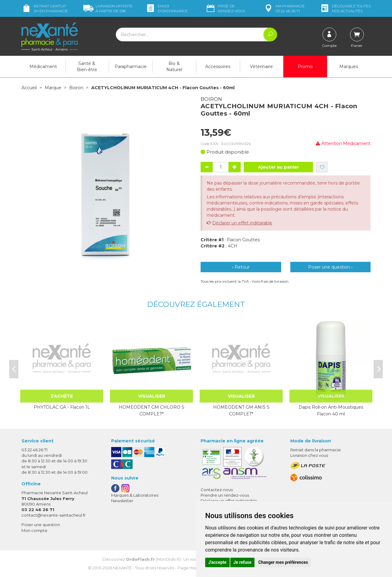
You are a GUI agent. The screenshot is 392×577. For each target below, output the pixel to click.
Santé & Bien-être (87, 67)
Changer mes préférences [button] (283, 562)
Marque (53, 88)
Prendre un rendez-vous (225, 495)
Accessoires (218, 67)
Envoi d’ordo (167, 8)
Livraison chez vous (309, 455)
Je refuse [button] (242, 562)
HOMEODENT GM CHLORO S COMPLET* (152, 411)
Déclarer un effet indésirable (242, 223)
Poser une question (41, 525)
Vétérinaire (261, 67)
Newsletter (122, 501)
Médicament (43, 67)
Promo (305, 67)
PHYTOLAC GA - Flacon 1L (62, 407)
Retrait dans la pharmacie (316, 450)
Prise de (225, 8)
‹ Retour (241, 267)
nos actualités (345, 8)
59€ (108, 8)
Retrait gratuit (45, 8)
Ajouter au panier (278, 167)
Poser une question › (330, 267)
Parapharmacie (131, 67)
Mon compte (34, 530)
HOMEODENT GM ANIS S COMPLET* (241, 411)
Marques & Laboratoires (135, 495)
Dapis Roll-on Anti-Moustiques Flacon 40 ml (331, 411)
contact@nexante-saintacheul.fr (54, 515)
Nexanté (122, 568)
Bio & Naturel (174, 67)
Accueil (29, 88)
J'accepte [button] (217, 562)
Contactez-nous (217, 490)
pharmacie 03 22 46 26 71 (284, 8)
